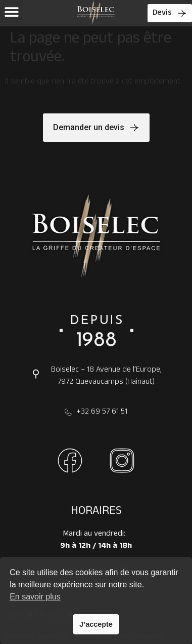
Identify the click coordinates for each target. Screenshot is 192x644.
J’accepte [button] (96, 624)
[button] (11, 11)
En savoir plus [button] (35, 597)
